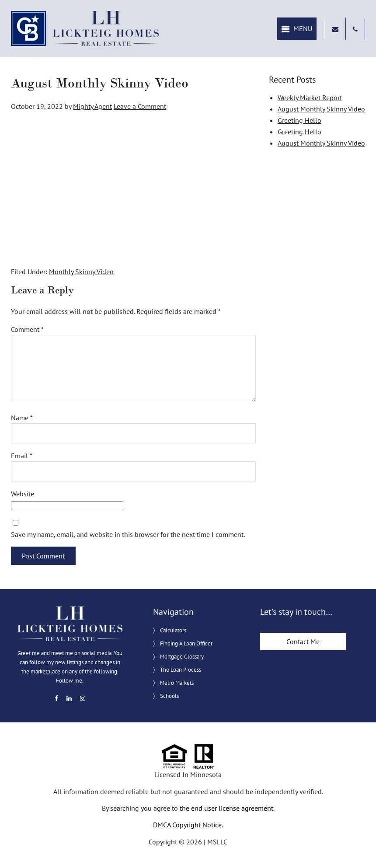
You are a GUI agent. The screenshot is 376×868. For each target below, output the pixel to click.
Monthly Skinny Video (81, 272)
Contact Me (303, 641)
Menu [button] (303, 28)
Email (22, 456)
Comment (27, 329)
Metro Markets (177, 683)
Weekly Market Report (310, 98)
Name (22, 418)
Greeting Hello (299, 120)
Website (23, 494)
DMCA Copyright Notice (187, 825)
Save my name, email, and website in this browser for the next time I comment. (128, 534)
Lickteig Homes (85, 28)
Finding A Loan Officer (186, 643)
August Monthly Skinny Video (321, 109)
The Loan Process (181, 670)
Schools (169, 696)
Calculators (173, 630)
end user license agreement (232, 808)
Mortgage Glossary (182, 657)
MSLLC (217, 842)
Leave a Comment (140, 106)
